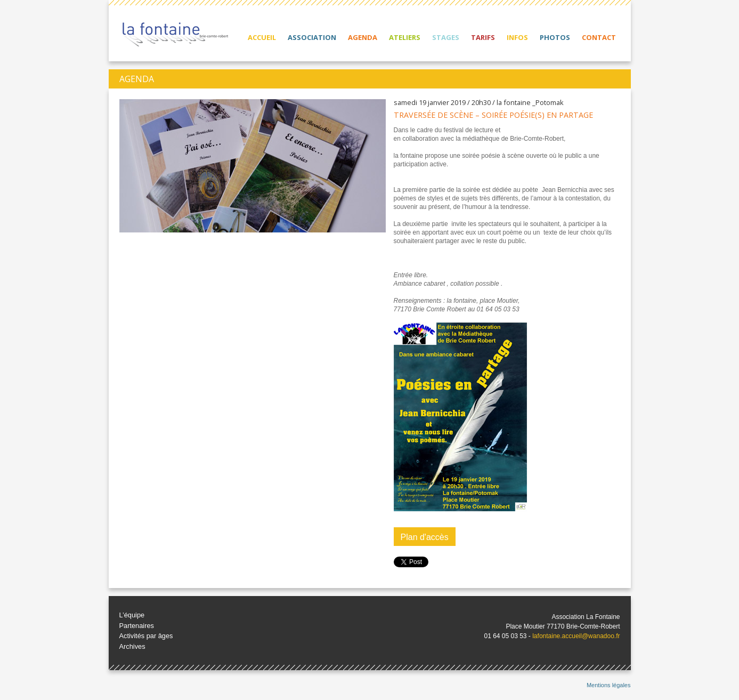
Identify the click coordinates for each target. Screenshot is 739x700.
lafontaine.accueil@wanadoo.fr (576, 636)
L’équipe (132, 615)
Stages (446, 37)
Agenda (363, 37)
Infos (517, 37)
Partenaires (137, 626)
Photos (555, 37)
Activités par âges (146, 636)
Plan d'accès (425, 537)
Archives (132, 646)
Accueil (262, 37)
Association (312, 37)
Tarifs (483, 37)
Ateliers (405, 37)
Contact (599, 37)
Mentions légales (609, 685)
